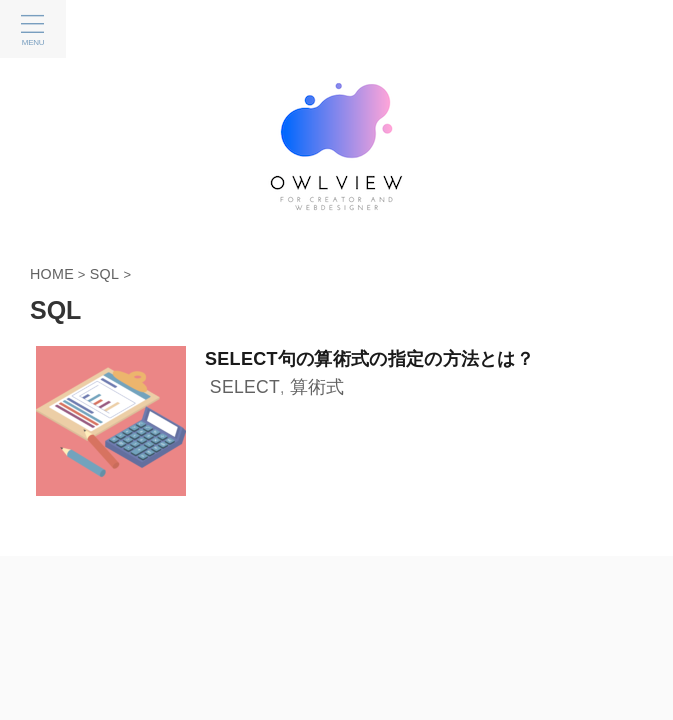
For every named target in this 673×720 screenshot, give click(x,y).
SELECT (245, 387)
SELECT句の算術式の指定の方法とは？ (369, 359)
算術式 (317, 387)
